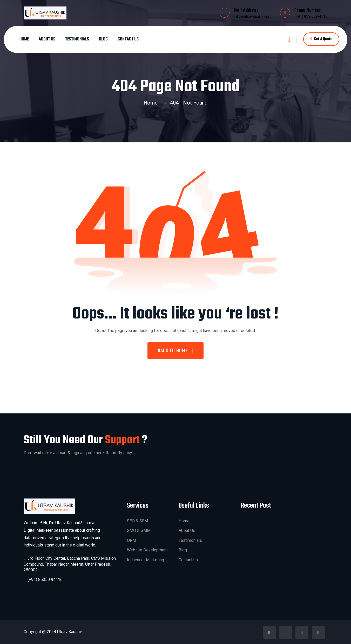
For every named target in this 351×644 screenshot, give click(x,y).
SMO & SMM (139, 531)
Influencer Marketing (146, 560)
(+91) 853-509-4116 (311, 16)
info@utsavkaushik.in (251, 16)
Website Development (147, 550)
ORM (131, 540)
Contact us (128, 39)
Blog (103, 39)
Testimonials (77, 39)
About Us (47, 39)
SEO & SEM (137, 521)
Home (24, 39)
